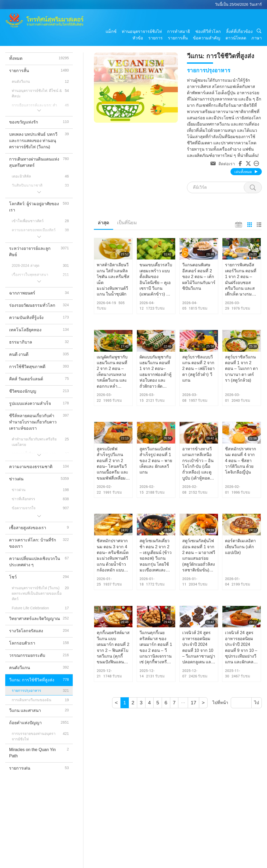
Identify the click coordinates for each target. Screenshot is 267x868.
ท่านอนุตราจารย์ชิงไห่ (142, 31)
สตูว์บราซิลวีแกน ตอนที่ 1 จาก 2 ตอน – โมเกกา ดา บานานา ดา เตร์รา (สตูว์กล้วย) (241, 369)
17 (193, 703)
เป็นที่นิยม (127, 223)
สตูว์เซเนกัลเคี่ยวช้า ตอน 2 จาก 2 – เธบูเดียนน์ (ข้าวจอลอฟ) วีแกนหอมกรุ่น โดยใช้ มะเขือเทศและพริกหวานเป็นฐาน (156, 556)
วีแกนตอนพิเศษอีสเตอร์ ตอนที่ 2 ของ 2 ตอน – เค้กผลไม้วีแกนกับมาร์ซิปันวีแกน (199, 277)
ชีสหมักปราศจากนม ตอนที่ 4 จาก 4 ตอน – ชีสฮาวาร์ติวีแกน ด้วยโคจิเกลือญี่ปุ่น (241, 461)
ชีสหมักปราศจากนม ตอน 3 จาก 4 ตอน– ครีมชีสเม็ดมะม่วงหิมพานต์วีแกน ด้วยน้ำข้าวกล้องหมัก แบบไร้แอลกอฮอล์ (113, 556)
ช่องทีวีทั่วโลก (208, 31)
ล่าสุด (104, 223)
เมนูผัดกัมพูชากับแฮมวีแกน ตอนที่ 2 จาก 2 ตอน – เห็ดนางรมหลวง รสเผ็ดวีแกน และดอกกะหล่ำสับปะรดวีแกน (112, 372)
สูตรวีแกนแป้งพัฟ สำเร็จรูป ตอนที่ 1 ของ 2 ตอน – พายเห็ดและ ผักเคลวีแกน (156, 461)
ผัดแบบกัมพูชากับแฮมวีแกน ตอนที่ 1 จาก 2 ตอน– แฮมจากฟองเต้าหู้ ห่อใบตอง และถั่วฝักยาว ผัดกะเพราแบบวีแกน (156, 372)
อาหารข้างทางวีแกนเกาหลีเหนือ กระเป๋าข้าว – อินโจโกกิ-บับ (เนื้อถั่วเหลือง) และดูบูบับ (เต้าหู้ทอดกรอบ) (198, 464)
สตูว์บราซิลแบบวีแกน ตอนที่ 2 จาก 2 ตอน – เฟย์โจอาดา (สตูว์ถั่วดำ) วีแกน (198, 369)
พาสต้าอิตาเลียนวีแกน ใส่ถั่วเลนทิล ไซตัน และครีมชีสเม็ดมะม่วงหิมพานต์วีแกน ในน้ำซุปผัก (113, 279)
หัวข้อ (138, 38)
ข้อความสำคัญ (207, 38)
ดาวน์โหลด (236, 38)
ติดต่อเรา (227, 163)
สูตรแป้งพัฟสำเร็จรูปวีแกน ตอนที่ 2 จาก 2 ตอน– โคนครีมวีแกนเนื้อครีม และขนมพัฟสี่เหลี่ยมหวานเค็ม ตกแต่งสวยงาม (113, 464)
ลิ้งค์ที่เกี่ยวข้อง (239, 31)
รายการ (156, 38)
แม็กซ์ (111, 31)
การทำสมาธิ (179, 31)
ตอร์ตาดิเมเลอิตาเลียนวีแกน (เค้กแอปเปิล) (240, 547)
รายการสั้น (178, 38)
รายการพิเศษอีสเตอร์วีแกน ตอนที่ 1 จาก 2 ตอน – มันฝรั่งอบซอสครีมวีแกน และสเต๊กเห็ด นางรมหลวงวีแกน (241, 280)
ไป (257, 703)
